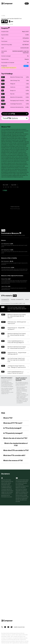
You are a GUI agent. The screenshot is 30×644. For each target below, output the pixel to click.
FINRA (9, 636)
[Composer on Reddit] (12, 627)
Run (5, 190)
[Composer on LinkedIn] (5, 627)
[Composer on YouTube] (8, 627)
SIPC (12, 636)
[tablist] (15, 300)
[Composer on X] (2, 627)
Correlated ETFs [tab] (5, 299)
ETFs (4, 16)
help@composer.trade (19, 627)
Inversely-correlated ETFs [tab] (17, 299)
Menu (27, 3)
